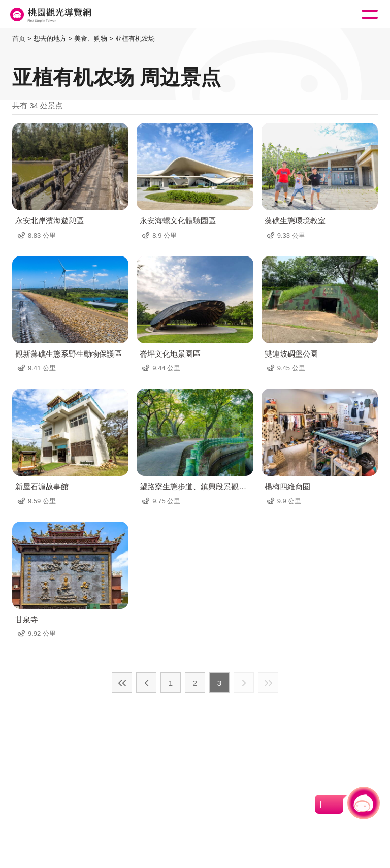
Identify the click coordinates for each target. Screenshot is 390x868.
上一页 (146, 683)
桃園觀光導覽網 (50, 14)
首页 (19, 38)
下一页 (244, 683)
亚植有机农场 (135, 38)
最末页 (268, 683)
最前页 (122, 683)
